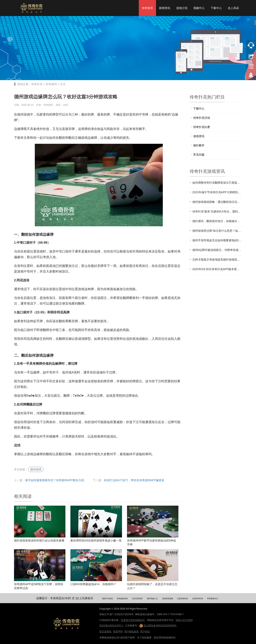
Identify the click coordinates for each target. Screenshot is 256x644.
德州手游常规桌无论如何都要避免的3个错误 (217, 240)
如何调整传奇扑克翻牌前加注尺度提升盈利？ (217, 183)
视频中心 (199, 8)
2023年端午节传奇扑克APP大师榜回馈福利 (217, 192)
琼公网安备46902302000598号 (158, 626)
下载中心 (216, 8)
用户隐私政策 (131, 632)
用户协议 (145, 632)
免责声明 (118, 632)
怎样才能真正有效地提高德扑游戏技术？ (217, 260)
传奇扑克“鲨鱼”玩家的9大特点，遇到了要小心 (217, 211)
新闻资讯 (165, 8)
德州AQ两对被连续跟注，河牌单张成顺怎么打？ (217, 250)
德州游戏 (36, 469)
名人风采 (233, 8)
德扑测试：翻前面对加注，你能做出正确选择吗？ (217, 221)
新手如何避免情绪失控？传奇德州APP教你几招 (55, 480)
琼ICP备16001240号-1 (111, 626)
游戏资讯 (199, 136)
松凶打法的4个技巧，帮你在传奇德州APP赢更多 (134, 480)
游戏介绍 (182, 8)
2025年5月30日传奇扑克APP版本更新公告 (217, 269)
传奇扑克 (37, 84)
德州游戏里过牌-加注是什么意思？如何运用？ (217, 231)
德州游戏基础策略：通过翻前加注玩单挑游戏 (217, 202)
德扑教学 (199, 145)
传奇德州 (51, 84)
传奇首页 (147, 8)
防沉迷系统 (105, 632)
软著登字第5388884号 (133, 620)
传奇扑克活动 (202, 118)
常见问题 (199, 155)
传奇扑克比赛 (202, 127)
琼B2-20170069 (184, 620)
